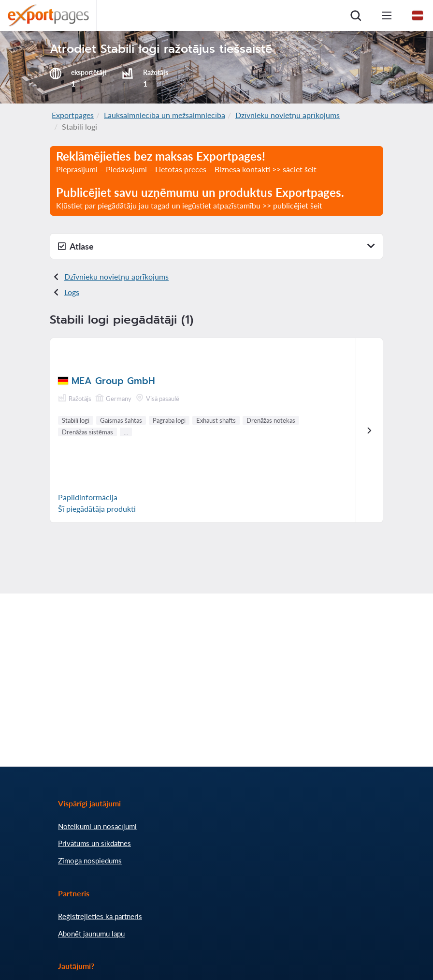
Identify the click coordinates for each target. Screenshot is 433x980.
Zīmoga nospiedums (90, 861)
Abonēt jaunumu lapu (91, 934)
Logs (72, 292)
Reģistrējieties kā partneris (100, 916)
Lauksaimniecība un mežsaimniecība (165, 115)
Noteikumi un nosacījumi (97, 826)
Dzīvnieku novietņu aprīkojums (288, 115)
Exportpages (73, 115)
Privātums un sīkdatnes (94, 843)
